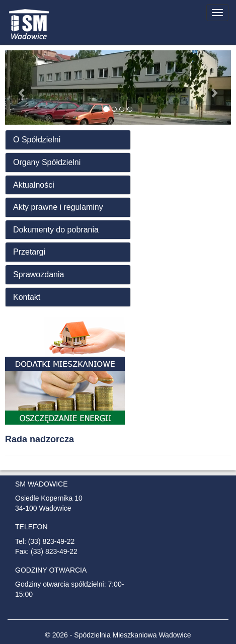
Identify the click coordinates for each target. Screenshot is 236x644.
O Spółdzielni (37, 140)
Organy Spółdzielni (47, 162)
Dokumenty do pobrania (56, 230)
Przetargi (29, 252)
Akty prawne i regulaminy (58, 207)
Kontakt (27, 297)
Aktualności (34, 185)
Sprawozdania (38, 274)
